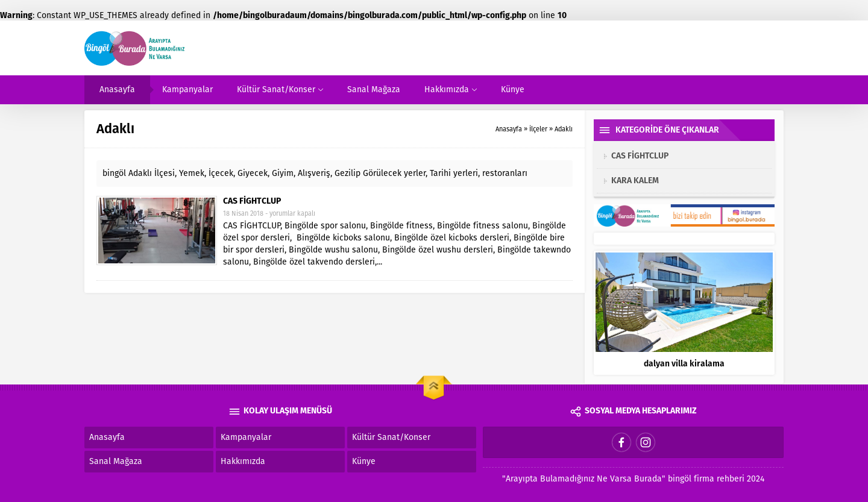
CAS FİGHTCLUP (252, 202)
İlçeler (538, 129)
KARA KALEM (635, 180)
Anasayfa (509, 129)
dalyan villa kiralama (684, 364)
